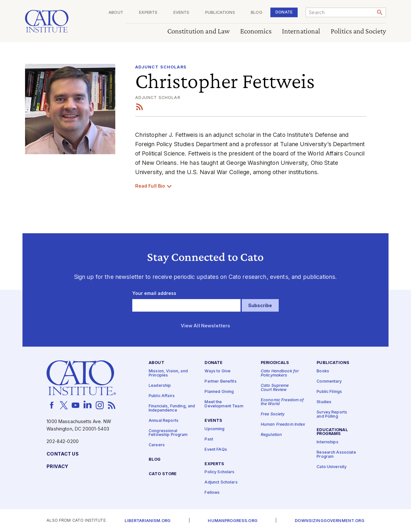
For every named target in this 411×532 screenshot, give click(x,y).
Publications (220, 13)
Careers (157, 445)
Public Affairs (162, 396)
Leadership (160, 386)
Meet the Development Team (224, 404)
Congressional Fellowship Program (168, 433)
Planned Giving (219, 392)
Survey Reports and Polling (332, 414)
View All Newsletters (206, 326)
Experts (148, 13)
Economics (256, 31)
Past (209, 439)
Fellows (212, 493)
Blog (257, 13)
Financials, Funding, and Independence (172, 408)
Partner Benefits (220, 381)
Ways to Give (218, 371)
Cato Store (163, 474)
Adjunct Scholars (161, 67)
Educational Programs (332, 432)
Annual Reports (164, 420)
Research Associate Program (336, 455)
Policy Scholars (219, 472)
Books (323, 371)
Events (181, 13)
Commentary (329, 381)
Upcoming (214, 429)
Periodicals (275, 363)
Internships (328, 442)
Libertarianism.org (148, 521)
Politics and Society (359, 31)
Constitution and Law (199, 31)
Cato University (332, 467)
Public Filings (329, 392)
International (301, 31)
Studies (324, 402)
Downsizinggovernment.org (329, 521)
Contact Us (62, 454)
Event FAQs (216, 449)
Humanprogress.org (232, 521)
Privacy (57, 467)
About (116, 13)
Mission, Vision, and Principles (168, 373)
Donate (284, 12)
